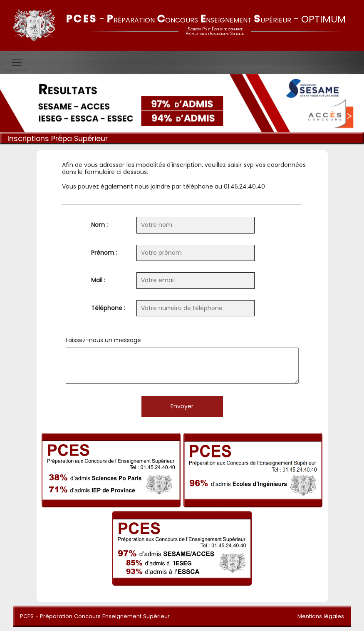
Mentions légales (321, 616)
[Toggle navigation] (17, 62)
